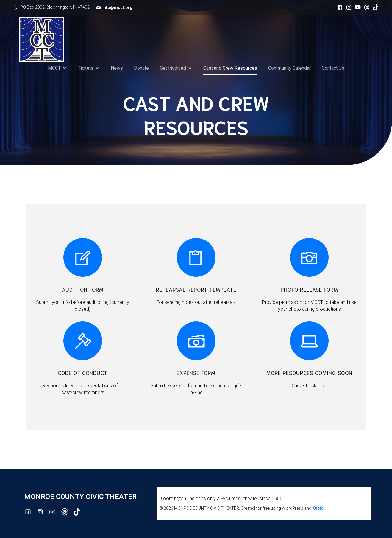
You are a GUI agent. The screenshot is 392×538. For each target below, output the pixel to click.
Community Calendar (289, 68)
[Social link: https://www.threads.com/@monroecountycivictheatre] (365, 7)
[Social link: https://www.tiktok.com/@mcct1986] (374, 7)
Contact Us (333, 68)
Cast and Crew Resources (230, 68)
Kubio (318, 508)
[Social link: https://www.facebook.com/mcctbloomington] (338, 7)
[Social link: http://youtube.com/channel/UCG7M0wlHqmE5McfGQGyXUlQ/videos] (356, 7)
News (117, 68)
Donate (141, 68)
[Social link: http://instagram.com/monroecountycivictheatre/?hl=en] (347, 7)
